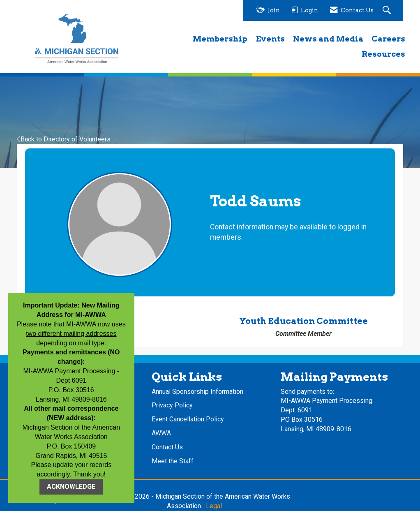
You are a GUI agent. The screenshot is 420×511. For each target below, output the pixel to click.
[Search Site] (388, 10)
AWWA (161, 433)
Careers (388, 39)
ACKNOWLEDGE (71, 487)
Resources (383, 54)
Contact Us (167, 447)
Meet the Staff (173, 461)
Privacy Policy (172, 405)
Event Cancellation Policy (188, 419)
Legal (214, 506)
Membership (220, 39)
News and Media (328, 39)
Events (270, 39)
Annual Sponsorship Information (197, 392)
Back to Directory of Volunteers (64, 139)
